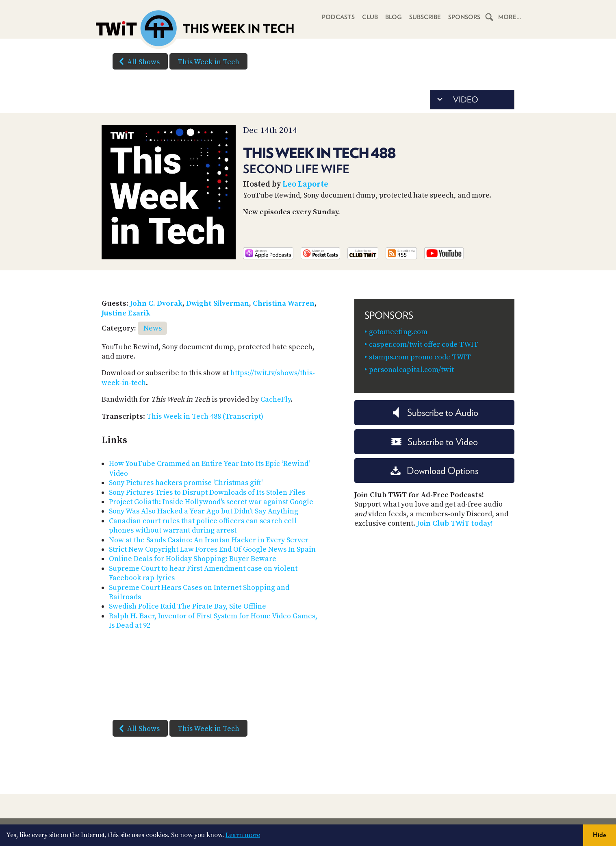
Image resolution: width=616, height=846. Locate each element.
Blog (393, 17)
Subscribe (424, 17)
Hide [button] (600, 835)
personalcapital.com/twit (411, 370)
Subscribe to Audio (435, 412)
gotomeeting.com (398, 332)
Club (369, 17)
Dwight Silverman (218, 303)
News (153, 328)
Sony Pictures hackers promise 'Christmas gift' (186, 483)
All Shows (138, 61)
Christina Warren (284, 303)
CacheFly (275, 399)
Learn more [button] (243, 835)
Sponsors (464, 17)
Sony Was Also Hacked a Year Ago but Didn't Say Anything (204, 511)
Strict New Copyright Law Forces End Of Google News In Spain (212, 549)
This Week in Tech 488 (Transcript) (205, 416)
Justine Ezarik (126, 313)
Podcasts (337, 17)
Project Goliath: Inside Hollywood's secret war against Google (211, 502)
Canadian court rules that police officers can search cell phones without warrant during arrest (203, 526)
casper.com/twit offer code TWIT (424, 345)
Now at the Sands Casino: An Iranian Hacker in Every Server (209, 540)
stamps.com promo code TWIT (420, 357)
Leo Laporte (305, 184)
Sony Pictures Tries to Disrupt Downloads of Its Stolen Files (207, 493)
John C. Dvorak (156, 303)
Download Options (434, 471)
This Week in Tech (208, 62)
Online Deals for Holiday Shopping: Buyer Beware (193, 559)
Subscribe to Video (435, 442)
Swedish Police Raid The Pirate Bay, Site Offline (188, 606)
